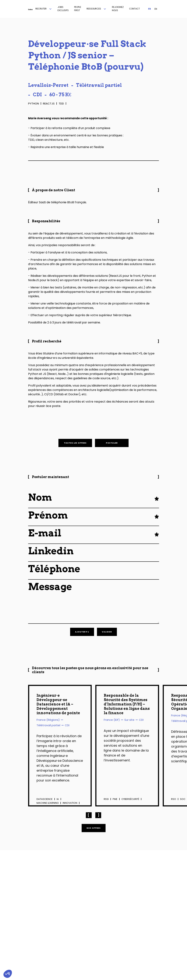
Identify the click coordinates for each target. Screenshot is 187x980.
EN (156, 9)
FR (149, 9)
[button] (44, 9)
